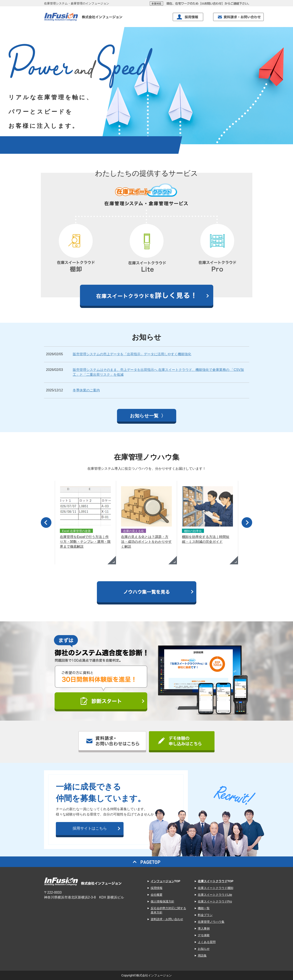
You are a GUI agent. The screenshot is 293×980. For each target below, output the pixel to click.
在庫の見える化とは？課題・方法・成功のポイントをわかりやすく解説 (146, 542)
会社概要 (157, 895)
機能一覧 (204, 908)
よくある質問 (207, 942)
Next (247, 523)
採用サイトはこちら (90, 828)
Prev (46, 523)
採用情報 (157, 888)
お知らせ (204, 949)
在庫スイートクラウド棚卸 (216, 888)
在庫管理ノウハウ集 (211, 922)
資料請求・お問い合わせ (167, 919)
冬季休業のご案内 (86, 390)
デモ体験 (204, 935)
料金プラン (205, 915)
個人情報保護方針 (162, 901)
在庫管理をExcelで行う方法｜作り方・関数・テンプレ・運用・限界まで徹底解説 (85, 542)
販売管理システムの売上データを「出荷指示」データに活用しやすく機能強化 (132, 354)
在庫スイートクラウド (213, 881)
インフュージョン (162, 881)
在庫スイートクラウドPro (215, 901)
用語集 (202, 955)
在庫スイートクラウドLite (215, 895)
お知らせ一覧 (145, 416)
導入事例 (204, 928)
